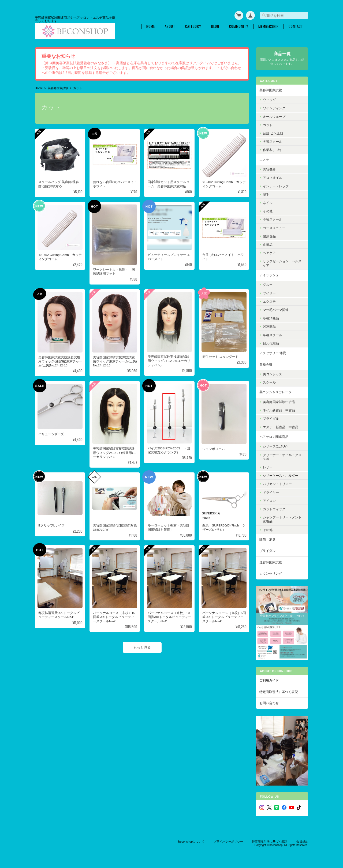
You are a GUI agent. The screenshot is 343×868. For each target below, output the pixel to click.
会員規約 (302, 842)
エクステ (269, 302)
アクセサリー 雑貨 (273, 353)
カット (268, 125)
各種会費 (266, 364)
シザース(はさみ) (275, 446)
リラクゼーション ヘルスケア (282, 263)
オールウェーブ (274, 117)
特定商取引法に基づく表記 (279, 692)
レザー (268, 467)
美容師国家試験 (58, 88)
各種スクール (273, 141)
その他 (268, 211)
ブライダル (271, 418)
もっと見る (142, 647)
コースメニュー (274, 228)
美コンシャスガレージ (275, 392)
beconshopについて (191, 842)
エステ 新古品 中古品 (281, 427)
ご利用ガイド (269, 680)
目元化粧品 (271, 343)
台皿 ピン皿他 (273, 133)
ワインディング (274, 108)
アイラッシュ (269, 275)
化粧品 (268, 245)
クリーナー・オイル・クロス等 (282, 457)
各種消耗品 (271, 318)
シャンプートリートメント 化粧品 (284, 519)
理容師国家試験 (271, 562)
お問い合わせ (269, 703)
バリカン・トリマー (277, 484)
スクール (269, 382)
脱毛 (266, 194)
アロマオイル (273, 178)
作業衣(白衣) (272, 150)
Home (151, 26)
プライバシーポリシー (228, 842)
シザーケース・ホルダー (281, 475)
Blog (215, 26)
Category (193, 26)
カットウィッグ (274, 509)
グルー (268, 285)
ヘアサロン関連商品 (274, 437)
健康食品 (269, 236)
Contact (296, 26)
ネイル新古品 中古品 (279, 410)
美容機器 (269, 169)
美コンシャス (273, 374)
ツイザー (269, 293)
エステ (264, 160)
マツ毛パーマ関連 (276, 310)
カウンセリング (271, 573)
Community (239, 26)
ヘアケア (269, 253)
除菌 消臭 (267, 539)
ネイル (268, 203)
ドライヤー (271, 492)
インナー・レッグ (276, 186)
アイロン (269, 501)
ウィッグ (269, 100)
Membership (269, 26)
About (170, 26)
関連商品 (269, 326)
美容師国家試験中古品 (279, 402)
